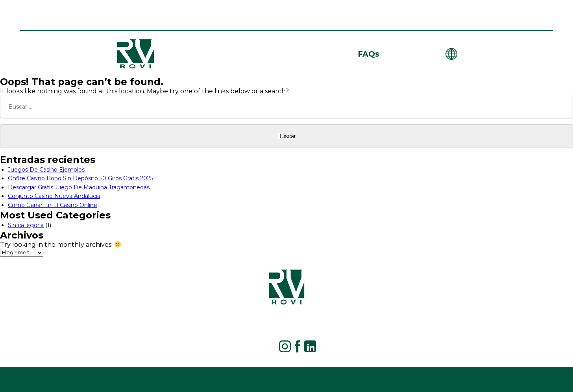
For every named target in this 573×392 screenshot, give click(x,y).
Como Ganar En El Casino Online (53, 205)
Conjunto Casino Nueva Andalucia (54, 196)
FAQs (369, 54)
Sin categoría (26, 225)
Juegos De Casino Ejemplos (46, 170)
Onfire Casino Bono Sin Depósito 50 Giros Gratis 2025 (80, 178)
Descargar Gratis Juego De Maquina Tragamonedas (79, 187)
